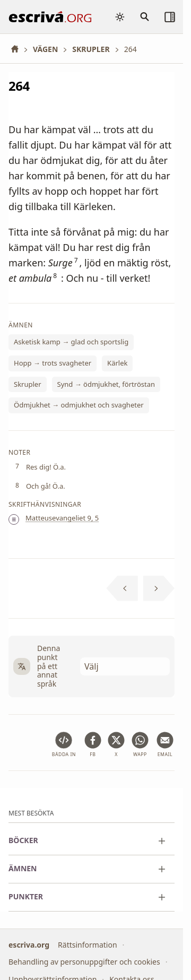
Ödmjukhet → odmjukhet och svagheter (79, 405)
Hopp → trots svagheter (53, 363)
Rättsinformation (87, 944)
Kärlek (117, 363)
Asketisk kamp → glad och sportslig (71, 342)
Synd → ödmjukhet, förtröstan (106, 384)
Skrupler (28, 384)
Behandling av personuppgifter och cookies (84, 962)
